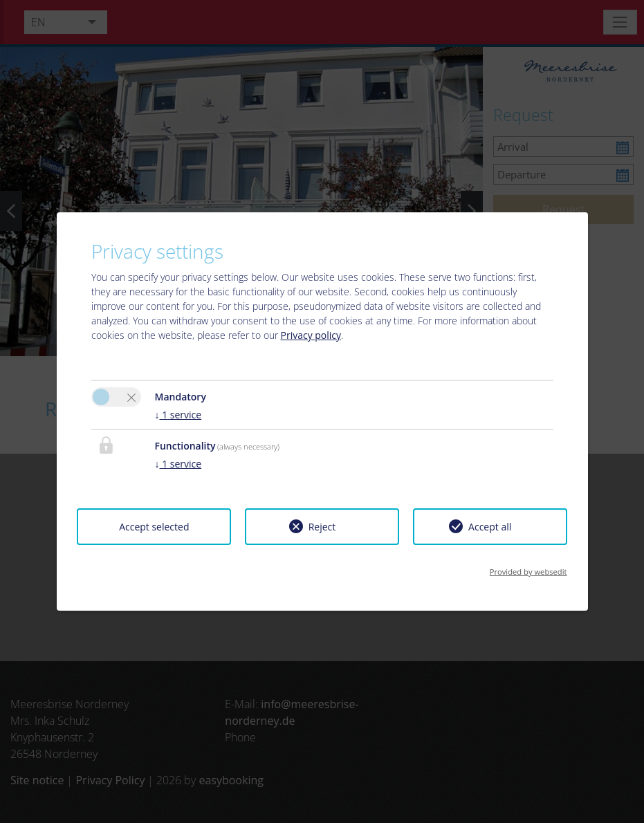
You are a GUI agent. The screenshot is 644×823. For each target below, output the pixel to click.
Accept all (490, 527)
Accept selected (154, 527)
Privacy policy (311, 335)
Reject (322, 527)
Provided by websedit (528, 572)
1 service (178, 415)
